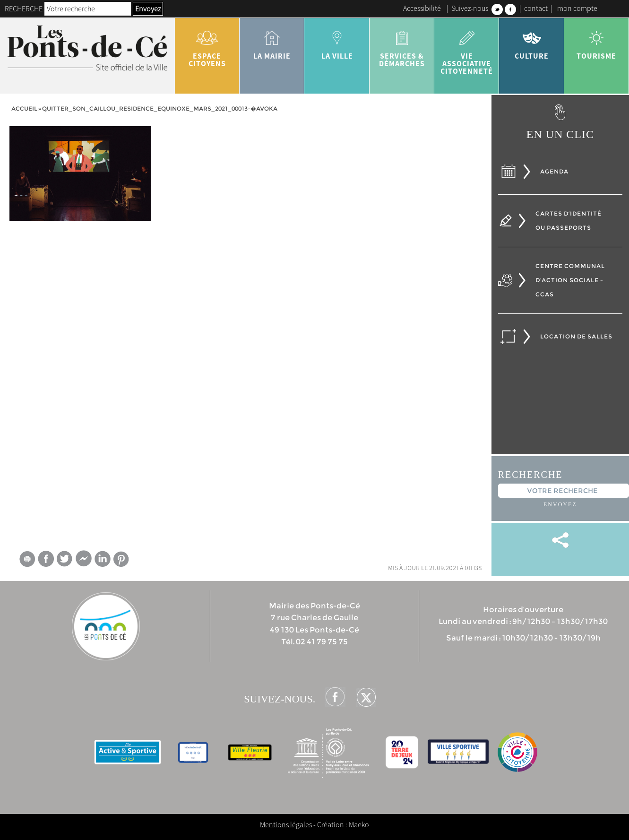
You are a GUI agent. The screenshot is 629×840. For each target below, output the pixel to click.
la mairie (272, 42)
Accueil (24, 108)
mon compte (577, 8)
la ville (337, 42)
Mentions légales (286, 824)
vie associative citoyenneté (467, 49)
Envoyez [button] (148, 9)
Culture (531, 42)
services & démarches (402, 45)
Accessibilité (422, 8)
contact (536, 8)
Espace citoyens (207, 45)
